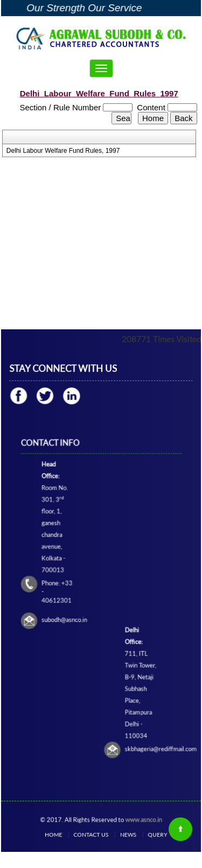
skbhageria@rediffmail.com (145, 707)
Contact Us (94, 834)
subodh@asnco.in (74, 613)
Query (142, 834)
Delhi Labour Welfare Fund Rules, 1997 (63, 151)
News (121, 834)
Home (66, 834)
